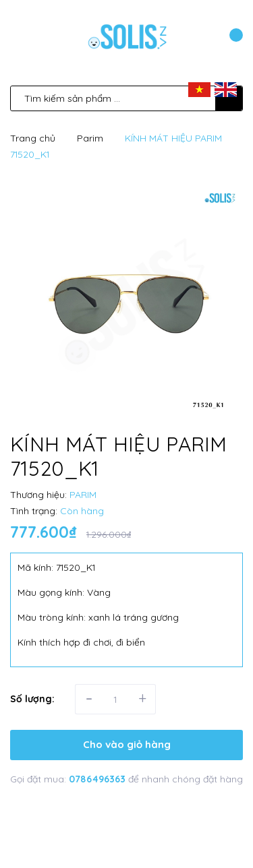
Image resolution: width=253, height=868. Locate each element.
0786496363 (99, 779)
